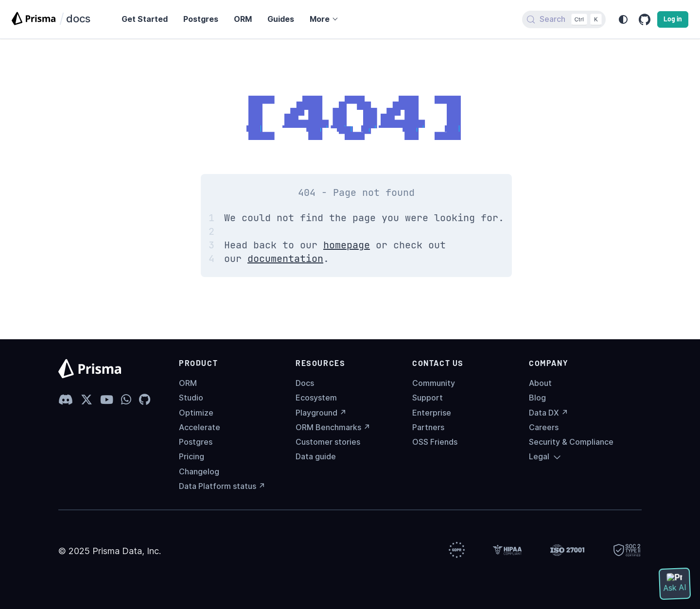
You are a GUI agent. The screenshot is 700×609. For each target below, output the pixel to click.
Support (428, 398)
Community (434, 383)
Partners (428, 427)
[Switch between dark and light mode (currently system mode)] (623, 19)
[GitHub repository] (645, 19)
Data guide (316, 457)
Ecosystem (316, 398)
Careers (544, 427)
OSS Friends (435, 442)
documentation (285, 259)
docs (78, 18)
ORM (188, 383)
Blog (537, 398)
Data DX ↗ (549, 413)
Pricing (192, 457)
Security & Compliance (571, 442)
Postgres (196, 442)
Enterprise (432, 413)
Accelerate (200, 427)
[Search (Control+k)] (564, 19)
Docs (305, 383)
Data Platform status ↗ (222, 486)
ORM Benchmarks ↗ (333, 427)
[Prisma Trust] (457, 551)
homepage (347, 245)
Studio (191, 398)
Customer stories (328, 442)
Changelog (199, 472)
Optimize (196, 413)
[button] (323, 19)
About (540, 383)
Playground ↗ (321, 413)
